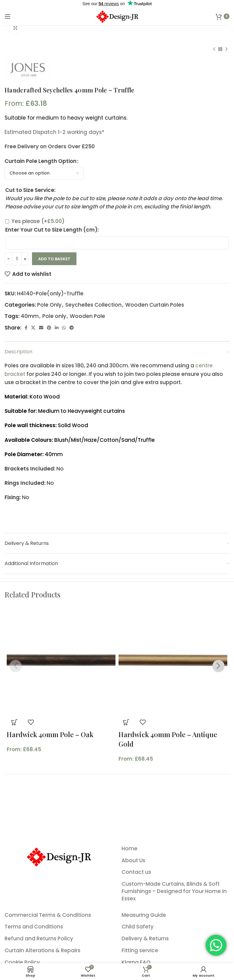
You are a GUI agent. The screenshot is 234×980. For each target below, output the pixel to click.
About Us (133, 861)
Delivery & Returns (145, 939)
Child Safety (138, 927)
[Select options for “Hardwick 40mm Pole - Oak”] (14, 722)
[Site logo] (117, 16)
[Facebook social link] (26, 328)
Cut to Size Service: (30, 190)
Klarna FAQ (136, 962)
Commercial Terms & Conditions (48, 915)
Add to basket (54, 259)
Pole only (54, 316)
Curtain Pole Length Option (41, 161)
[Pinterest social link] (49, 328)
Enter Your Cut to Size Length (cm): (52, 230)
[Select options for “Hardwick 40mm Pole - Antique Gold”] (126, 722)
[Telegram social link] (72, 328)
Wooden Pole (87, 316)
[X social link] (33, 328)
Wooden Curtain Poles (155, 305)
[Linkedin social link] (57, 328)
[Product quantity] (17, 259)
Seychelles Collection (93, 305)
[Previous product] (214, 49)
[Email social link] (41, 328)
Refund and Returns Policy (39, 939)
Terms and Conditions (34, 927)
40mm (30, 316)
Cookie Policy (22, 962)
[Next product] (226, 49)
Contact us (136, 872)
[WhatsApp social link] (64, 328)
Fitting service (140, 951)
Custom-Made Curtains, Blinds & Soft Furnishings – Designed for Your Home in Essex (174, 891)
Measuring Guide (144, 915)
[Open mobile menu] (8, 16)
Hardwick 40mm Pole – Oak (50, 734)
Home (129, 849)
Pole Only (49, 305)
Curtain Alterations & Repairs (43, 951)
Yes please (38, 221)
